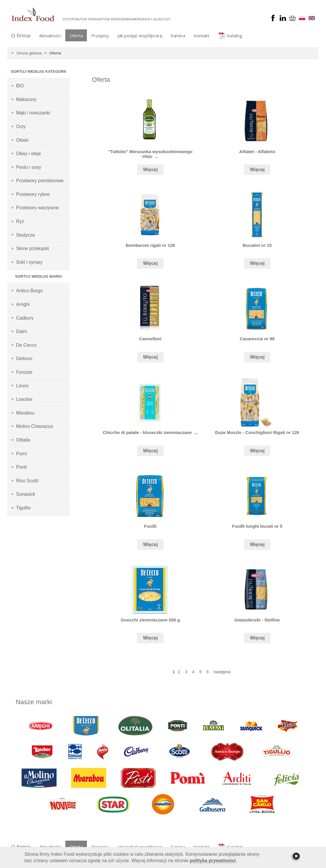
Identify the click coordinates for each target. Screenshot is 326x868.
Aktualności (50, 36)
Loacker (24, 399)
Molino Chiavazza (34, 426)
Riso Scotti (27, 481)
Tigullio (23, 508)
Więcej (150, 170)
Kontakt (201, 36)
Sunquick (26, 494)
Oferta (76, 36)
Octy (21, 126)
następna (222, 672)
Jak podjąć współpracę (140, 36)
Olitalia (23, 440)
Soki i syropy (29, 262)
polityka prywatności (213, 861)
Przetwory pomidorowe (40, 181)
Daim (21, 331)
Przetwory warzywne (37, 208)
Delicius (24, 358)
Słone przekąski (33, 248)
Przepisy (100, 36)
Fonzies (24, 372)
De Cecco (26, 345)
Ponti (21, 467)
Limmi (22, 386)
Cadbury (25, 318)
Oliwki (22, 140)
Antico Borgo (29, 291)
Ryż (20, 221)
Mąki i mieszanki (33, 113)
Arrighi (23, 304)
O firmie (21, 36)
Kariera (178, 36)
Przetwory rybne (33, 194)
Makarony (26, 99)
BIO (20, 86)
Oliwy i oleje (28, 154)
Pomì (21, 454)
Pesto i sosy (29, 167)
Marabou (25, 413)
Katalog (235, 36)
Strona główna (29, 53)
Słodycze (26, 235)
